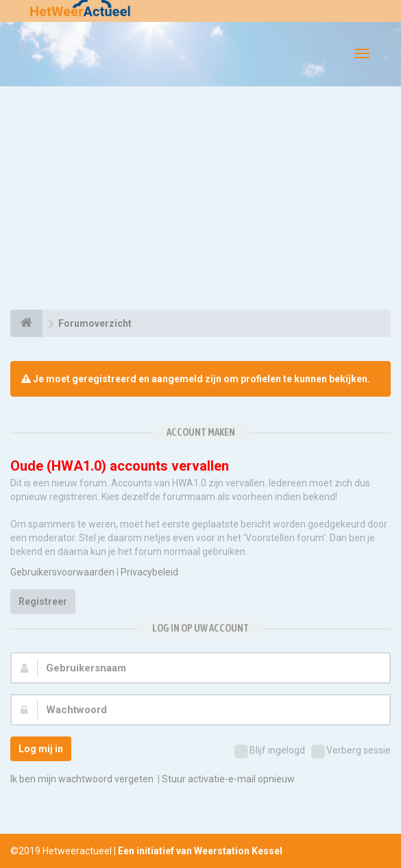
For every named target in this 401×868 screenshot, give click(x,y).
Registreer (43, 602)
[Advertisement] (200, 200)
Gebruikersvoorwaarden (62, 572)
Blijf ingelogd (270, 752)
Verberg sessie (351, 752)
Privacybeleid (149, 572)
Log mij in (41, 749)
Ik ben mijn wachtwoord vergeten (82, 779)
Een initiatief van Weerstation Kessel (200, 851)
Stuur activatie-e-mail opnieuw (228, 779)
